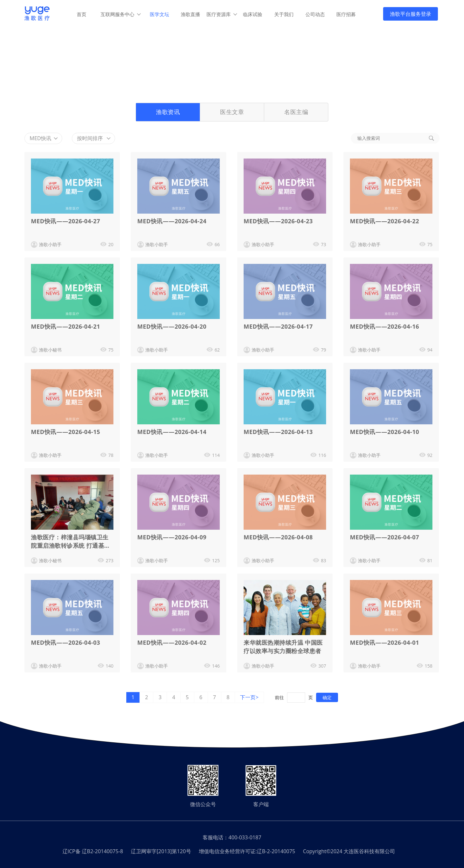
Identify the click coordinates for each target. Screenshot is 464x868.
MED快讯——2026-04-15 (66, 432)
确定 (327, 697)
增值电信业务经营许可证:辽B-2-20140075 (247, 851)
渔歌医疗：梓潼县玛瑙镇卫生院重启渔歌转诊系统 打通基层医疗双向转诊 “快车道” (71, 542)
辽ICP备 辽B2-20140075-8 (93, 851)
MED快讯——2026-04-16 (385, 326)
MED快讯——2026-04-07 (385, 537)
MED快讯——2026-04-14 (172, 432)
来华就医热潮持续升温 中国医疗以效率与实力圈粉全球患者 (283, 647)
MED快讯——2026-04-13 (278, 432)
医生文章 (232, 112)
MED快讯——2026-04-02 (172, 642)
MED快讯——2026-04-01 (385, 642)
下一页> (249, 697)
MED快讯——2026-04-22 (385, 221)
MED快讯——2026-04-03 (66, 642)
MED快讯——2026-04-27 (66, 221)
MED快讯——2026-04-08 (278, 537)
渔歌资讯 (168, 112)
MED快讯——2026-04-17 (278, 326)
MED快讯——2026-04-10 (385, 432)
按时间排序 (94, 138)
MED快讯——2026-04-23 (278, 221)
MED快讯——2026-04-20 (172, 326)
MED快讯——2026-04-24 (172, 221)
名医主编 (296, 112)
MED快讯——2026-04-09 (172, 537)
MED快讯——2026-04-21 (66, 326)
